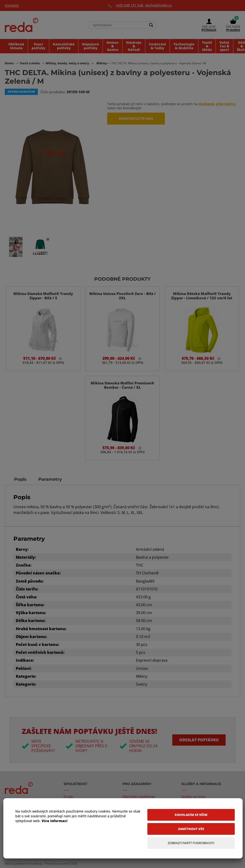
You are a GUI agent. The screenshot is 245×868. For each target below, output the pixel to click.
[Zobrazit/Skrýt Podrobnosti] (191, 843)
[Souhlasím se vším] (191, 815)
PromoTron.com (56, 864)
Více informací (55, 821)
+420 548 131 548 (129, 5)
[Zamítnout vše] (191, 829)
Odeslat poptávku (199, 740)
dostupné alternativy (217, 104)
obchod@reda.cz (158, 5)
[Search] (151, 25)
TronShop (36, 864)
